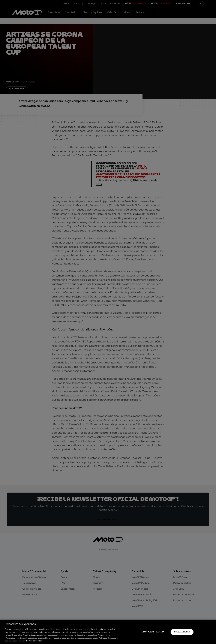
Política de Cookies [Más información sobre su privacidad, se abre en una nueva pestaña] (34, 641)
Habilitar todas (182, 632)
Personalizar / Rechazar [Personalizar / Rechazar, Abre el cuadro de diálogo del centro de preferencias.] (153, 632)
